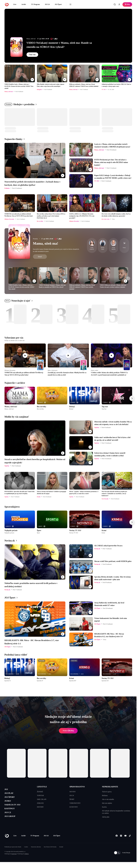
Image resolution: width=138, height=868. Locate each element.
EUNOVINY (74, 807)
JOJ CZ (9, 818)
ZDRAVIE (40, 803)
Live (15, 4)
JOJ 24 (47, 4)
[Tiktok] (130, 842)
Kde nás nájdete (107, 803)
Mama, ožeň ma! (46, 243)
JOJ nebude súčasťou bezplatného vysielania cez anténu (116, 812)
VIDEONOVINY (75, 803)
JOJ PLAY (10, 794)
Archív (24, 4)
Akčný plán (106, 817)
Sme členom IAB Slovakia (50, 853)
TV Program (35, 4)
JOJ (7, 790)
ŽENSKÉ (40, 792)
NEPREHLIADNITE (110, 787)
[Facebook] (117, 842)
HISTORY (40, 807)
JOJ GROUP (11, 822)
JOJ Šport (58, 4)
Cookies (26, 853)
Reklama (105, 795)
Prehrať (68, 731)
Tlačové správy (107, 792)
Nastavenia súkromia (36, 853)
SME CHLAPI (42, 799)
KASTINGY (11, 813)
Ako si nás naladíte (108, 799)
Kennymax (14, 860)
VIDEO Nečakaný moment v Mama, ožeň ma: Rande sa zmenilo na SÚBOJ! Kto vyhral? (59, 45)
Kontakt (61, 853)
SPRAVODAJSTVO (77, 787)
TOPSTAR (40, 795)
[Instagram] (121, 842)
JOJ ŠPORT (11, 799)
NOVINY (73, 792)
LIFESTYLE (42, 787)
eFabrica (27, 860)
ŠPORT (72, 799)
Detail (40, 257)
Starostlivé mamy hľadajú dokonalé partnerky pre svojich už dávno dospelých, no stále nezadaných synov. (56, 250)
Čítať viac (32, 55)
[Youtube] (125, 842)
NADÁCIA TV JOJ (15, 808)
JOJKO (9, 804)
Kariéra (104, 807)
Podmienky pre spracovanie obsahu (13, 853)
